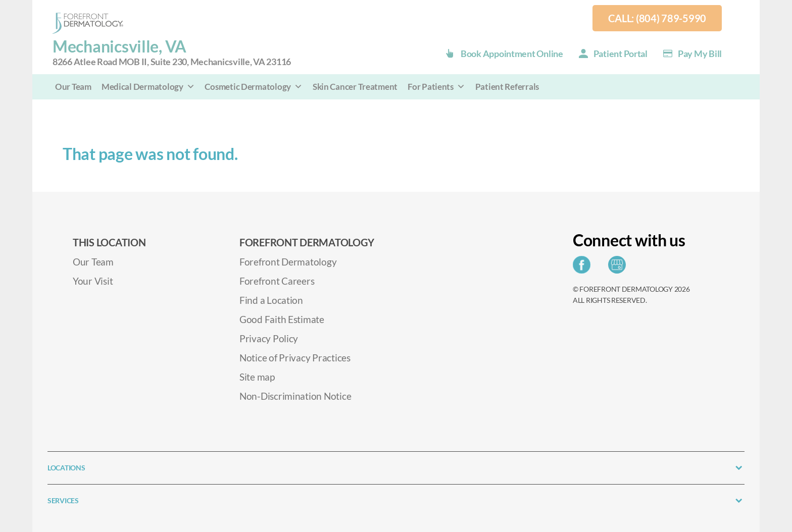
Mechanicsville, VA (172, 53)
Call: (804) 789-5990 (657, 18)
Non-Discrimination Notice (295, 396)
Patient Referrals (507, 87)
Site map (257, 377)
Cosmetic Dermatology (253, 87)
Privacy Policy (269, 338)
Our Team (73, 87)
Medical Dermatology (148, 87)
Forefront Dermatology (288, 262)
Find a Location (271, 300)
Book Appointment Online (512, 54)
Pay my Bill (700, 54)
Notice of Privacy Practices (295, 358)
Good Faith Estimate (282, 319)
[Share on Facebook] (584, 268)
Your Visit (93, 281)
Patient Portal (621, 54)
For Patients (436, 87)
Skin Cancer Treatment (355, 87)
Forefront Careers (277, 281)
